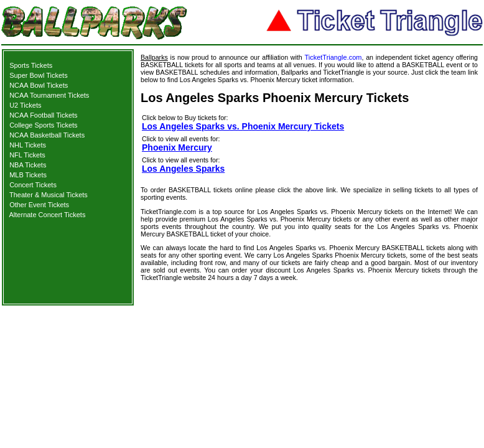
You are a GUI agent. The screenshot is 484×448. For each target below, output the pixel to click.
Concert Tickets (33, 185)
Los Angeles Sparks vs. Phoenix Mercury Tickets (243, 126)
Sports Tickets (31, 65)
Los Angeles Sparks (183, 169)
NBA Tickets (28, 165)
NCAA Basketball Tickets (47, 135)
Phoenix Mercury (177, 147)
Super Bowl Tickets (39, 75)
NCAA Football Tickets (43, 115)
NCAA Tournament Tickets (49, 95)
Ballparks (154, 57)
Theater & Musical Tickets (49, 195)
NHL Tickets (28, 145)
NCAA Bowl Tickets (39, 85)
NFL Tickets (27, 155)
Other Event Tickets (39, 205)
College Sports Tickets (43, 125)
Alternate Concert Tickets (48, 215)
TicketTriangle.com (333, 57)
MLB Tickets (28, 175)
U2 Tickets (25, 105)
